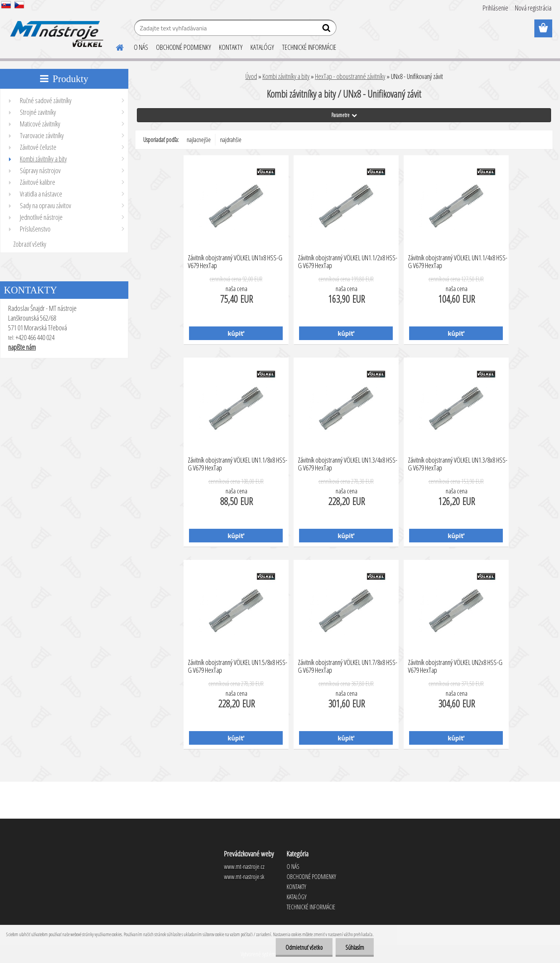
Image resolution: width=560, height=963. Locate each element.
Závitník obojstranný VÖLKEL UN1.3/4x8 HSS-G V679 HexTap (348, 464)
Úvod (251, 76)
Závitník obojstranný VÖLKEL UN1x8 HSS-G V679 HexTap (235, 262)
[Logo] (55, 29)
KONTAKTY (231, 47)
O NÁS (141, 47)
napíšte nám (22, 347)
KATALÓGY (262, 47)
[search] (327, 30)
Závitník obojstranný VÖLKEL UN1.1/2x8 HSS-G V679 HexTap (348, 262)
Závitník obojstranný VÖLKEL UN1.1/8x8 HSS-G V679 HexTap (238, 464)
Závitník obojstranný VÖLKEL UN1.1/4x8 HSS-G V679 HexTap (458, 262)
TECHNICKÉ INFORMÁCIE (309, 47)
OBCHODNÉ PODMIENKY (184, 47)
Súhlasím (355, 947)
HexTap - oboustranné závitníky (350, 76)
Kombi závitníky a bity (286, 76)
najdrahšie (231, 140)
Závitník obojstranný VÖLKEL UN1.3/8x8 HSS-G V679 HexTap (458, 464)
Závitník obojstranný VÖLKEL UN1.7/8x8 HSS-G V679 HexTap (348, 667)
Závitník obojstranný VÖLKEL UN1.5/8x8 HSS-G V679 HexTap (238, 667)
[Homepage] (115, 46)
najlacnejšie (199, 140)
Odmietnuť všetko (304, 947)
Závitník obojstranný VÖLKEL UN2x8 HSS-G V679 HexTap (455, 667)
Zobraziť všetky (30, 244)
